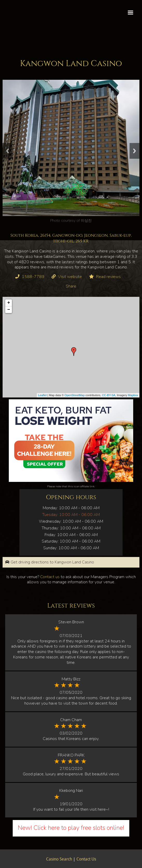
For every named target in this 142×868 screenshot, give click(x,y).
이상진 (86, 220)
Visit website (70, 277)
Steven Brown (71, 622)
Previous (8, 151)
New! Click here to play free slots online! (71, 828)
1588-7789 (33, 277)
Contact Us (86, 859)
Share (71, 286)
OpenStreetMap (75, 395)
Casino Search (59, 859)
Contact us (50, 577)
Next (134, 151)
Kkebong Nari (71, 791)
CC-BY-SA (109, 395)
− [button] (9, 310)
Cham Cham (71, 720)
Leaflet (42, 395)
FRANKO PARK (71, 755)
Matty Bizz (71, 679)
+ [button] (9, 303)
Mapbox (133, 395)
